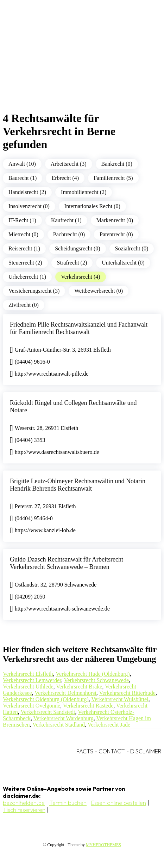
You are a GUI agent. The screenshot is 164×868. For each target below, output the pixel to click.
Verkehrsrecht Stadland (59, 725)
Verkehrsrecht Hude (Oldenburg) (93, 674)
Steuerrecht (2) (25, 263)
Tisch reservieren (24, 810)
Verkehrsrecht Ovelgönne (31, 706)
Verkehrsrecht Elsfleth (28, 674)
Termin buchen (68, 803)
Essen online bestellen (119, 803)
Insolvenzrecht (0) (29, 206)
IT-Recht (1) (22, 220)
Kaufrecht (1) (66, 220)
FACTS (85, 751)
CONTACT (112, 751)
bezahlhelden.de (24, 803)
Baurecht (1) (23, 178)
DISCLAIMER (146, 751)
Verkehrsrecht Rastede (88, 706)
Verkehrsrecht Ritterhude (127, 693)
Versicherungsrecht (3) (34, 291)
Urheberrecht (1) (27, 277)
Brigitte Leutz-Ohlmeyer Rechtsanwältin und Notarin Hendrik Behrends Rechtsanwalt (78, 485)
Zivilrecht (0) (24, 305)
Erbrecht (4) (65, 178)
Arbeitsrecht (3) (69, 164)
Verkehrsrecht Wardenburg (64, 718)
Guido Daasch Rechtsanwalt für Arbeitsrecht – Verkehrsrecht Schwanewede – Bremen (69, 563)
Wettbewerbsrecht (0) (99, 291)
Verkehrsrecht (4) (81, 277)
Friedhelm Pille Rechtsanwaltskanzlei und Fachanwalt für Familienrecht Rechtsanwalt (79, 328)
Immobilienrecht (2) (84, 192)
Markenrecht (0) (115, 220)
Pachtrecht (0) (69, 234)
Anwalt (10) (22, 164)
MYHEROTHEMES (103, 845)
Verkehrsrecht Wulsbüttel (120, 699)
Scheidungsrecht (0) (77, 248)
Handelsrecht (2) (27, 192)
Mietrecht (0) (23, 234)
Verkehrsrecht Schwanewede (96, 680)
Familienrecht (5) (113, 178)
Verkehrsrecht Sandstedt (48, 712)
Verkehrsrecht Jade (109, 725)
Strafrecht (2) (72, 263)
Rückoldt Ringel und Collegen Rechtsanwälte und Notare (73, 406)
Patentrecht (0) (116, 234)
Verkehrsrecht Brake (79, 687)
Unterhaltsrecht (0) (123, 263)
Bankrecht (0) (117, 164)
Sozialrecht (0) (132, 248)
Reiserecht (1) (24, 248)
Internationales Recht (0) (92, 206)
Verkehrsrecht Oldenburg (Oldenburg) (46, 699)
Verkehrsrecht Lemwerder (32, 680)
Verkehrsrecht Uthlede (28, 687)
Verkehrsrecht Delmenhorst (65, 693)
